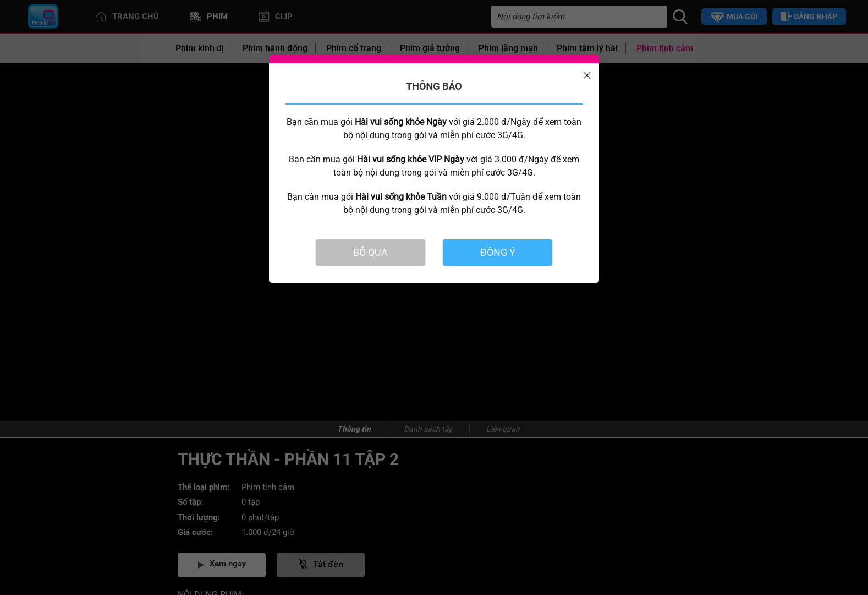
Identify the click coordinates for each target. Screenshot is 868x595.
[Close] (587, 75)
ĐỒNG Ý (498, 252)
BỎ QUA (370, 252)
